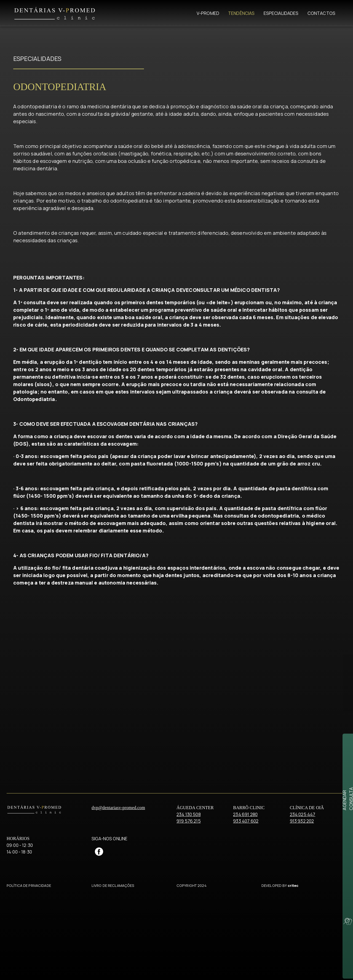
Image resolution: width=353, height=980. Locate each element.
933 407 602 (246, 902)
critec (293, 966)
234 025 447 (303, 895)
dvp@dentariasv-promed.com (118, 888)
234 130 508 (189, 895)
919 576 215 (189, 902)
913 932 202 (302, 902)
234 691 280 (245, 895)
